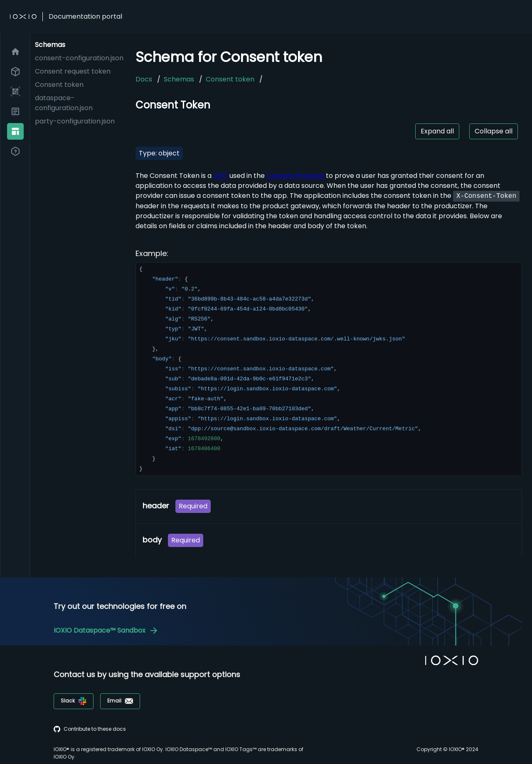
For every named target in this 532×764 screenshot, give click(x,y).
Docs (144, 79)
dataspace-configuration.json (64, 103)
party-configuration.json (75, 121)
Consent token (59, 85)
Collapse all (494, 131)
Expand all (437, 131)
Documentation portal (85, 16)
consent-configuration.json (79, 58)
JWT (220, 176)
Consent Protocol (295, 176)
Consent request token (73, 71)
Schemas (179, 79)
